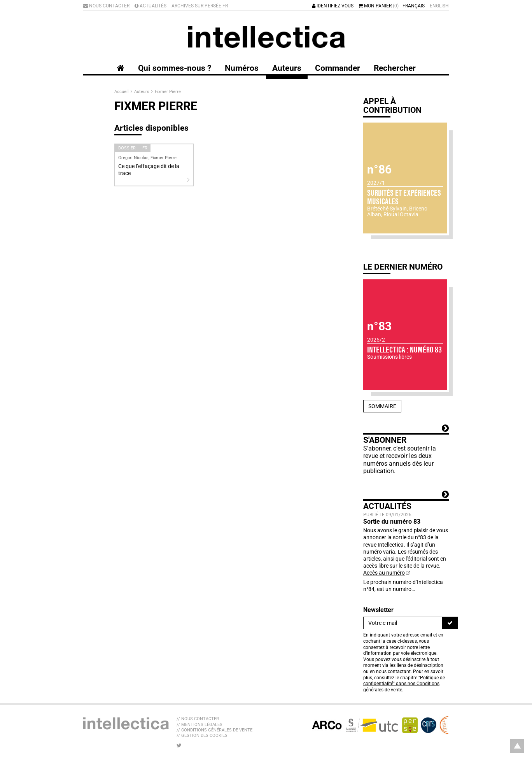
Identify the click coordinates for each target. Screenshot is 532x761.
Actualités (150, 6)
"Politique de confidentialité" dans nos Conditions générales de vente (404, 684)
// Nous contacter (198, 719)
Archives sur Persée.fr (200, 6)
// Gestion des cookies (202, 736)
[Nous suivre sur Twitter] (179, 745)
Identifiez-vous (333, 6)
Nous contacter (106, 6)
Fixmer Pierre (168, 92)
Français (414, 6)
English (439, 6)
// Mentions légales (199, 725)
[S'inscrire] (450, 623)
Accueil (122, 92)
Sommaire (382, 406)
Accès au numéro (384, 573)
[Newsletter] (403, 623)
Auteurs (142, 92)
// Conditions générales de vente (214, 730)
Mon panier (379, 6)
